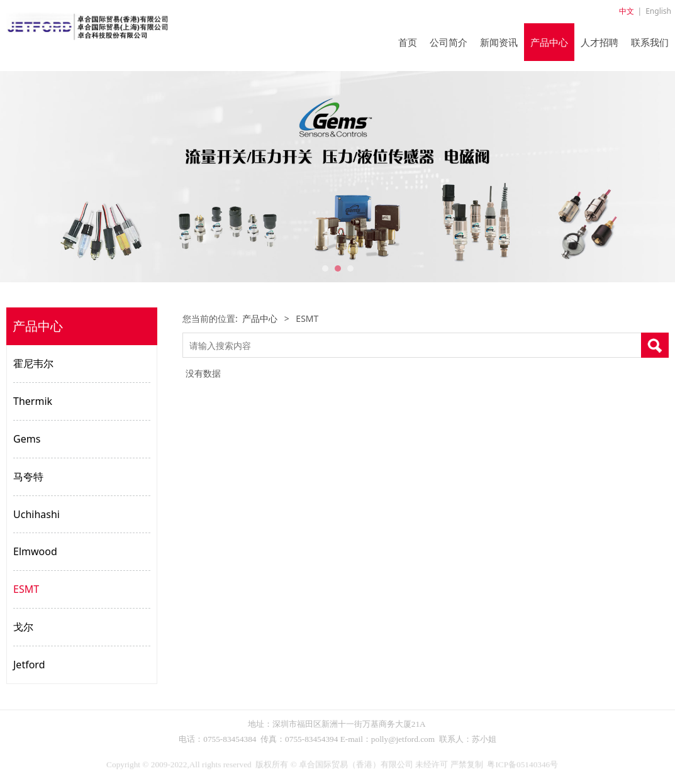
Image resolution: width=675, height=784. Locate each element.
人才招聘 (600, 42)
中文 (627, 11)
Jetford (29, 665)
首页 (408, 42)
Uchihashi (36, 514)
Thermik (33, 401)
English (658, 11)
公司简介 (449, 42)
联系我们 (650, 42)
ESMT (26, 589)
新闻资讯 (499, 42)
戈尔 (23, 627)
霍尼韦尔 (33, 363)
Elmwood (35, 551)
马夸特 (28, 477)
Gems (27, 439)
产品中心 (549, 42)
